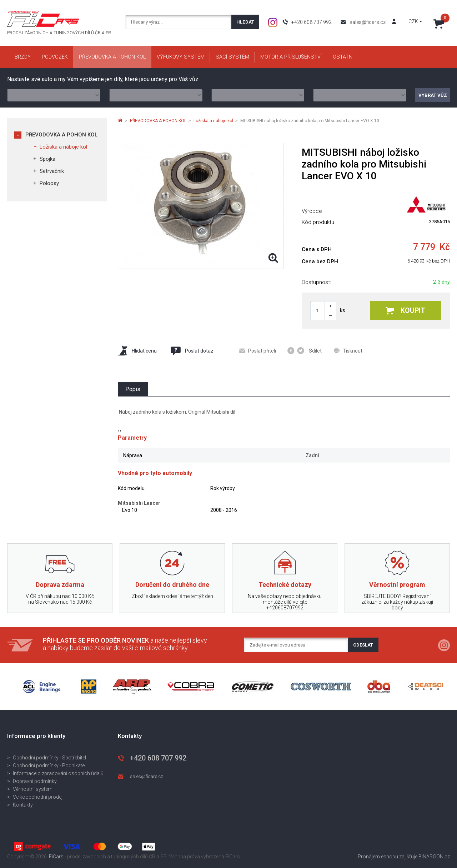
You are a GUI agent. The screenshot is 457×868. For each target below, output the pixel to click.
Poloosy (49, 183)
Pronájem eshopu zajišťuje (388, 857)
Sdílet (305, 351)
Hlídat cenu (137, 351)
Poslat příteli (258, 351)
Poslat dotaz (192, 351)
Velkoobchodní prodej (38, 797)
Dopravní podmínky (35, 781)
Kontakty (23, 805)
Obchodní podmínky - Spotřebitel (49, 758)
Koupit (405, 311)
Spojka (47, 159)
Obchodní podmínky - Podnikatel (49, 765)
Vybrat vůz (433, 95)
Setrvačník (52, 171)
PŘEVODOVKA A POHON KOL (61, 135)
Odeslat (363, 645)
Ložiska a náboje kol (63, 147)
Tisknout (348, 351)
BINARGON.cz (434, 857)
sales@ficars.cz (368, 22)
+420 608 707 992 (312, 22)
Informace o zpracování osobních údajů (58, 773)
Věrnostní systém (33, 789)
